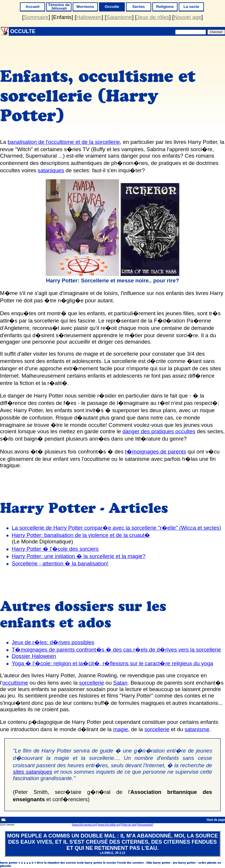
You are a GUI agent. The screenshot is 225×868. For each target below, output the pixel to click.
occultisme (15, 683)
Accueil (32, 7)
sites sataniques (33, 772)
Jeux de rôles (153, 17)
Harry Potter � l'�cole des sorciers (55, 549)
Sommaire (36, 17)
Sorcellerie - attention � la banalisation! (60, 563)
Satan (120, 683)
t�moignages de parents (156, 452)
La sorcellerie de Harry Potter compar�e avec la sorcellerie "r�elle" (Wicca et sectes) (116, 528)
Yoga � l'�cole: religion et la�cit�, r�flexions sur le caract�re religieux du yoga (112, 663)
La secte (191, 7)
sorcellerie (92, 683)
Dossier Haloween (34, 656)
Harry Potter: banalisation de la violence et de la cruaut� (81, 535)
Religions (165, 7)
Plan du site (129, 825)
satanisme (197, 729)
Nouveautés (145, 825)
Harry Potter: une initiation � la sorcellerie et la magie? (79, 556)
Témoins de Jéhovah (59, 7)
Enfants (62, 17)
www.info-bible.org (109, 825)
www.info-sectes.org (85, 825)
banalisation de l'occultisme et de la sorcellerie (64, 142)
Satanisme (119, 17)
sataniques (51, 170)
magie (121, 729)
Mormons (85, 7)
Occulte (112, 7)
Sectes (139, 7)
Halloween (89, 17)
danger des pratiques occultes (159, 431)
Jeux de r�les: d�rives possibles (53, 642)
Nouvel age (187, 17)
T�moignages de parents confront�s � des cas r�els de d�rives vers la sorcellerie (116, 650)
